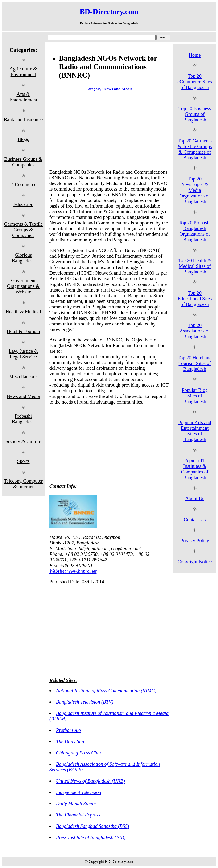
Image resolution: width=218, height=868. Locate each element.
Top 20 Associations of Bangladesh (195, 331)
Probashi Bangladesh (23, 419)
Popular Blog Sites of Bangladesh (195, 396)
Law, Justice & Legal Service (23, 354)
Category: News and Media (109, 89)
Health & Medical (23, 311)
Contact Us (195, 519)
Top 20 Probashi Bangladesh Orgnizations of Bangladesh (195, 231)
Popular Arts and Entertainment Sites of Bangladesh (195, 431)
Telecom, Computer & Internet (23, 484)
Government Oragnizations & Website (23, 286)
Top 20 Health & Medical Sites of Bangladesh (195, 266)
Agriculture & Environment (23, 71)
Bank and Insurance (23, 119)
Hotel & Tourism (23, 331)
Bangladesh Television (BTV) (85, 702)
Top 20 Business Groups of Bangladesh (195, 114)
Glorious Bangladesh (23, 258)
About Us (195, 498)
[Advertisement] (109, 131)
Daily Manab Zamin (76, 803)
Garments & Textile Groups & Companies (23, 230)
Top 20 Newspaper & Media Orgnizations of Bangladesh (195, 190)
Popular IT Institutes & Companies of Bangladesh (195, 469)
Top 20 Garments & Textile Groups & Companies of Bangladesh (195, 149)
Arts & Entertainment (23, 97)
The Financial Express (78, 815)
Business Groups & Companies (23, 162)
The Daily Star (70, 741)
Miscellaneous (23, 376)
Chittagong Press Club (78, 753)
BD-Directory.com (109, 12)
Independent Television (79, 792)
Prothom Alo (69, 730)
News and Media (23, 396)
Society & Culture (23, 441)
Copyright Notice (195, 562)
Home (195, 55)
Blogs (23, 139)
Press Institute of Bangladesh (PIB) (91, 837)
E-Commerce (23, 184)
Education (23, 204)
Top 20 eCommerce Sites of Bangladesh (195, 82)
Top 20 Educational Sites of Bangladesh (195, 298)
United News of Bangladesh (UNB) (90, 781)
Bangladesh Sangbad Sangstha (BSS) (93, 826)
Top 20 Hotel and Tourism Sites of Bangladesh (195, 363)
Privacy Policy (195, 540)
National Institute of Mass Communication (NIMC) (106, 690)
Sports (23, 461)
